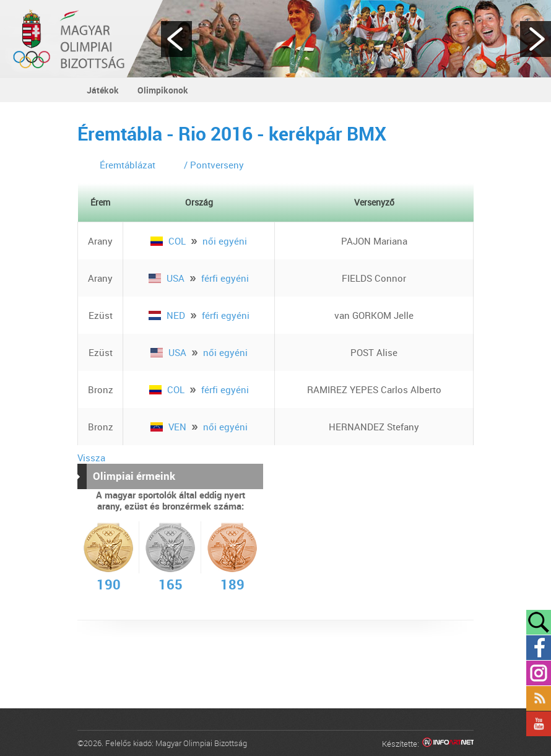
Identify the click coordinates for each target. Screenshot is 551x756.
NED (168, 315)
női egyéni (225, 241)
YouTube (539, 724)
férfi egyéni (225, 278)
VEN (170, 427)
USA (168, 278)
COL (169, 241)
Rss (539, 698)
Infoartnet (448, 744)
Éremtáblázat (128, 165)
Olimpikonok (163, 90)
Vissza (91, 458)
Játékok (103, 90)
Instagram (539, 673)
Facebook (539, 648)
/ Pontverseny (214, 165)
